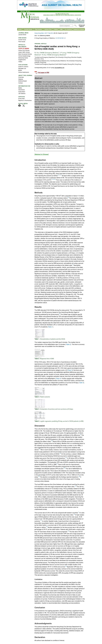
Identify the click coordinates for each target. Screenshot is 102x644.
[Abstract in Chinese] (42, 154)
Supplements (22, 60)
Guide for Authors (23, 67)
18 (47, 527)
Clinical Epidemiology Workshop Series (24, 57)
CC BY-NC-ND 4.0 (60, 38)
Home (20, 29)
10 (52, 441)
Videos (56, 29)
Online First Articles (24, 50)
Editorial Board (22, 81)
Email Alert (21, 98)
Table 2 (68, 344)
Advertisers (22, 90)
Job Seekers (22, 93)
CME (61, 29)
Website (21, 79)
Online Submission (24, 72)
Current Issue (28, 29)
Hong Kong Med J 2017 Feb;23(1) (44, 33)
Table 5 (81, 383)
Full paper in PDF (44, 73)
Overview (21, 77)
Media (20, 88)
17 (41, 521)
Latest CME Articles (24, 52)
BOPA (20, 70)
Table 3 (70, 370)
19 (66, 566)
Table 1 (50, 327)
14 (64, 468)
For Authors (68, 29)
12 (60, 453)
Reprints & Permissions (25, 100)
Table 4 (58, 378)
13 (66, 458)
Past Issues (38, 29)
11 (40, 449)
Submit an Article (79, 29)
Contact (21, 83)
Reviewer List (22, 68)
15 (39, 476)
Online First (48, 29)
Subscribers (22, 92)
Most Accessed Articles (25, 54)
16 (79, 476)
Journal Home (22, 35)
